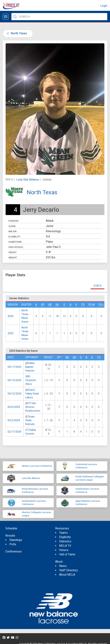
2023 (10, 333)
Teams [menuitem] (63, 533)
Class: (12, 226)
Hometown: (15, 242)
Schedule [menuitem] (11, 528)
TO (83, 305)
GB (50, 305)
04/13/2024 (14, 380)
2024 (10, 316)
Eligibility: (15, 237)
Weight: (13, 258)
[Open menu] (6, 17)
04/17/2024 (14, 367)
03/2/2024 (14, 420)
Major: (13, 231)
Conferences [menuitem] (14, 551)
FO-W (92, 305)
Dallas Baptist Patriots (30, 367)
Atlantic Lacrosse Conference (37, 466)
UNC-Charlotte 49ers (31, 380)
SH (57, 305)
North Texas (16, 33)
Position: (14, 221)
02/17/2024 (14, 432)
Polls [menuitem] (13, 544)
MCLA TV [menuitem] (65, 546)
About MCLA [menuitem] (67, 575)
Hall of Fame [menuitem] (67, 554)
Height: (13, 252)
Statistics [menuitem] (65, 541)
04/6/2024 (14, 407)
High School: (16, 247)
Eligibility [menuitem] (65, 537)
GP (43, 305)
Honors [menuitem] (64, 550)
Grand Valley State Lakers (32, 394)
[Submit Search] (15, 17)
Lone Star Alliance (28, 180)
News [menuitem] (63, 566)
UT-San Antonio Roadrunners (33, 407)
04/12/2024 (14, 394)
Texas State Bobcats (30, 420)
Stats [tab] (98, 286)
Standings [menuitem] (16, 540)
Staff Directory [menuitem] (68, 570)
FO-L (101, 305)
